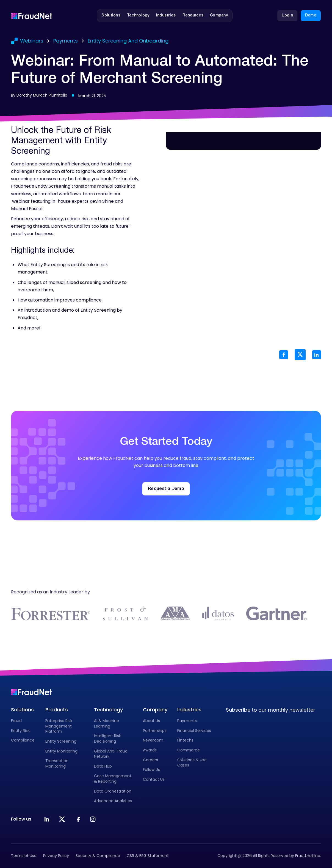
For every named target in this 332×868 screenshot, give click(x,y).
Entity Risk (20, 731)
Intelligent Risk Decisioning (107, 739)
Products (57, 710)
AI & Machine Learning (106, 723)
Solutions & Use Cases (192, 763)
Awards (150, 750)
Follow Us (151, 770)
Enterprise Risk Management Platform (59, 726)
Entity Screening (61, 741)
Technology (108, 710)
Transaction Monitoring (57, 763)
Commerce (189, 750)
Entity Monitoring (61, 751)
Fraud (16, 721)
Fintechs (185, 740)
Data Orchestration (113, 791)
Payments (187, 721)
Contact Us (154, 779)
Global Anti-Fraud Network (111, 754)
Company (155, 710)
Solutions (22, 710)
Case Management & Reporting (113, 779)
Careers (150, 760)
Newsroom (153, 740)
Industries (189, 710)
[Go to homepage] (32, 16)
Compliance (23, 740)
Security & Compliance (98, 856)
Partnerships (155, 731)
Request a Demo (166, 489)
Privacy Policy (56, 856)
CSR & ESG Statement (148, 856)
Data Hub (103, 766)
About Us (151, 721)
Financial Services (194, 731)
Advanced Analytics (113, 801)
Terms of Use (24, 856)
